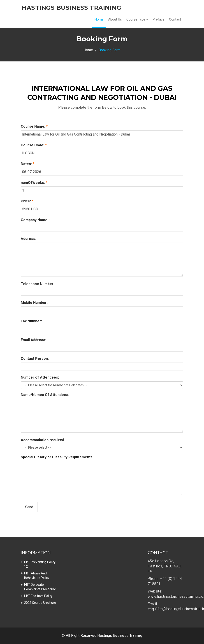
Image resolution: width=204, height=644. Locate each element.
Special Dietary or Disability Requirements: (57, 457)
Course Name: (34, 126)
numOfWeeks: (34, 183)
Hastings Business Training (120, 636)
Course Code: (34, 145)
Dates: (28, 164)
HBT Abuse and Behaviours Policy (37, 576)
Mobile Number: (34, 303)
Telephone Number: (38, 284)
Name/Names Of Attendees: (45, 395)
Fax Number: (31, 321)
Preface (159, 19)
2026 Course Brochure (40, 603)
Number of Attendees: (40, 377)
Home (99, 19)
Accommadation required (42, 440)
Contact (175, 19)
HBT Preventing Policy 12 (40, 564)
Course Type (137, 19)
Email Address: (33, 340)
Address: (28, 239)
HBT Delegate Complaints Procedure (40, 587)
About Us (115, 19)
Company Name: (36, 220)
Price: (27, 201)
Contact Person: (35, 359)
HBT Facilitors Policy (38, 596)
